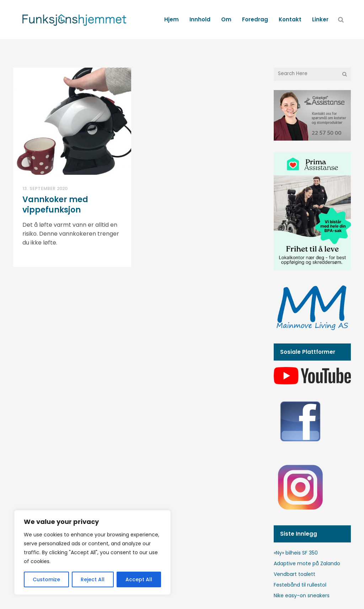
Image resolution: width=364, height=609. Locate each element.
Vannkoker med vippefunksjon (55, 205)
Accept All (139, 579)
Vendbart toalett (295, 574)
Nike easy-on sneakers (302, 595)
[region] (92, 552)
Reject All (93, 579)
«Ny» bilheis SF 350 (296, 553)
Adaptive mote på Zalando (307, 563)
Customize (46, 579)
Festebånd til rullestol (300, 585)
